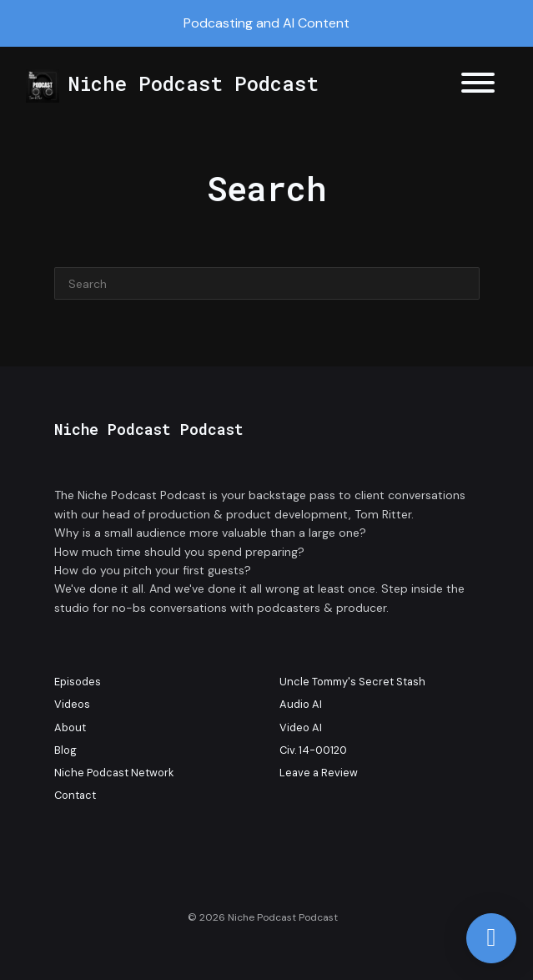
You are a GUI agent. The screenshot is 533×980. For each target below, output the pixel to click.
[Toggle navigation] (478, 86)
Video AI (301, 727)
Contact (75, 795)
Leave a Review (319, 773)
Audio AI (301, 704)
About (70, 727)
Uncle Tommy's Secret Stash (352, 682)
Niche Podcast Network (114, 773)
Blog (65, 750)
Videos (72, 704)
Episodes (78, 682)
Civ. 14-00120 (313, 750)
